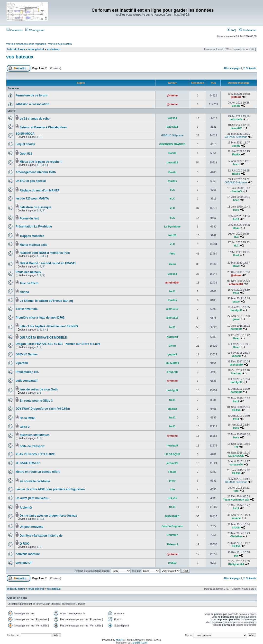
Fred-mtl (172, 372)
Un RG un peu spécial (31, 181)
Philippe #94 (236, 564)
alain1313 (172, 309)
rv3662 (172, 563)
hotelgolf (236, 310)
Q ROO (25, 544)
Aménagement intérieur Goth (36, 172)
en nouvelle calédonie (35, 481)
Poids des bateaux (28, 272)
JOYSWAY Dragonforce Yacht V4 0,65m (43, 409)
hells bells (236, 119)
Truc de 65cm (29, 283)
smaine (236, 518)
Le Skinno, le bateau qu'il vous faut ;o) (46, 301)
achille (236, 106)
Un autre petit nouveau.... (33, 498)
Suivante (251, 68)
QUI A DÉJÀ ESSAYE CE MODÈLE (43, 338)
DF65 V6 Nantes (27, 354)
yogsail (172, 118)
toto (172, 489)
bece (236, 164)
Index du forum (16, 49)
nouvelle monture (28, 554)
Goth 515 (26, 154)
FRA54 (236, 410)
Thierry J (172, 544)
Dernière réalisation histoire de (41, 536)
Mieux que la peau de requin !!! (41, 162)
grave (236, 266)
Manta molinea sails (33, 245)
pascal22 (172, 127)
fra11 (236, 219)
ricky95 (172, 498)
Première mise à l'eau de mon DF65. (40, 318)
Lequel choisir (25, 144)
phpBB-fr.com (140, 643)
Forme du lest (29, 218)
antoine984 (172, 283)
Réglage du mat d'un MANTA (40, 190)
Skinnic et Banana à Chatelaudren (43, 127)
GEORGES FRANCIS (172, 144)
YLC (172, 190)
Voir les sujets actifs (60, 44)
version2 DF (24, 563)
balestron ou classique (36, 207)
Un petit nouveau (32, 527)
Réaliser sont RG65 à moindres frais (45, 253)
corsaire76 (236, 464)
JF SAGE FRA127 (28, 463)
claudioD (236, 191)
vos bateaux (54, 49)
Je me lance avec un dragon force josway (48, 516)
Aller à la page (232, 68)
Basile (172, 153)
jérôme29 (172, 463)
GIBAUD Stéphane (172, 135)
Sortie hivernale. (27, 309)
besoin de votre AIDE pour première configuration (50, 489)
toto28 (172, 235)
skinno (24, 292)
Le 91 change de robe (35, 119)
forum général (36, 49)
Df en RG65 (28, 418)
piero (172, 481)
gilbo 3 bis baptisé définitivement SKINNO (49, 326)
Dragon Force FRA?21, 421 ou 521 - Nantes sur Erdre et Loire (58, 344)
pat (236, 556)
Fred (172, 254)
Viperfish (22, 363)
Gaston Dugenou (172, 526)
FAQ (231, 30)
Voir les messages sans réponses (26, 44)
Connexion (15, 30)
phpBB (119, 640)
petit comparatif (27, 381)
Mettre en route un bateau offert (38, 472)
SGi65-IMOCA (25, 134)
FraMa (172, 472)
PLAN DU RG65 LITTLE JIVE (35, 454)
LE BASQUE (172, 454)
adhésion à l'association (32, 104)
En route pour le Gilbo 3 (36, 401)
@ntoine (172, 95)
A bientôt (26, 508)
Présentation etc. (27, 372)
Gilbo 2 (25, 427)
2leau (236, 228)
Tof (236, 447)
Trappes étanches (32, 236)
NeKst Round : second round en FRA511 (48, 263)
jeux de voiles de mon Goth (39, 389)
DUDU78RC (172, 516)
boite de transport (32, 446)
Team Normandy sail (236, 500)
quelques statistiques (35, 435)
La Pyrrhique (172, 227)
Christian (172, 535)
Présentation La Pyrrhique (34, 227)
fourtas (172, 181)
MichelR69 (172, 363)
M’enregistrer (35, 30)
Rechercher (248, 30)
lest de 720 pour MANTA (32, 199)
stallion (172, 409)
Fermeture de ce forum (31, 95)
